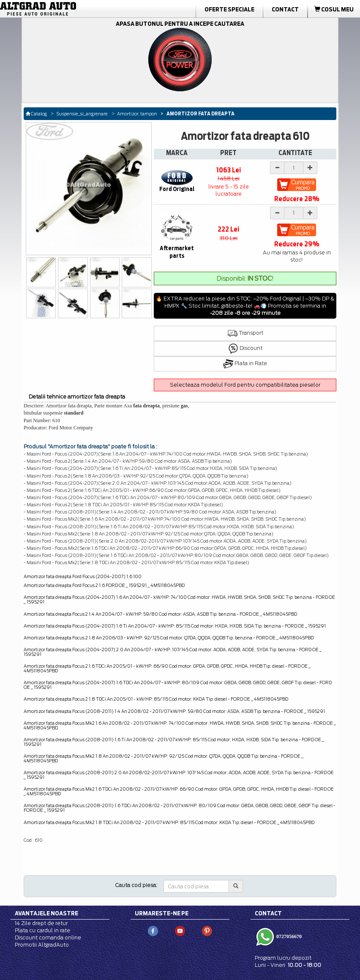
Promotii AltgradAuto (42, 945)
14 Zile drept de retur (41, 923)
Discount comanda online (48, 938)
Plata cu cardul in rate (42, 930)
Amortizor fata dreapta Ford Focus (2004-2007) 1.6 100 (83, 576)
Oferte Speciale (229, 9)
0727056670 (288, 936)
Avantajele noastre (46, 913)
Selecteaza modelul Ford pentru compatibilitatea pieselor (245, 385)
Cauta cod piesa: (136, 885)
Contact (285, 9)
